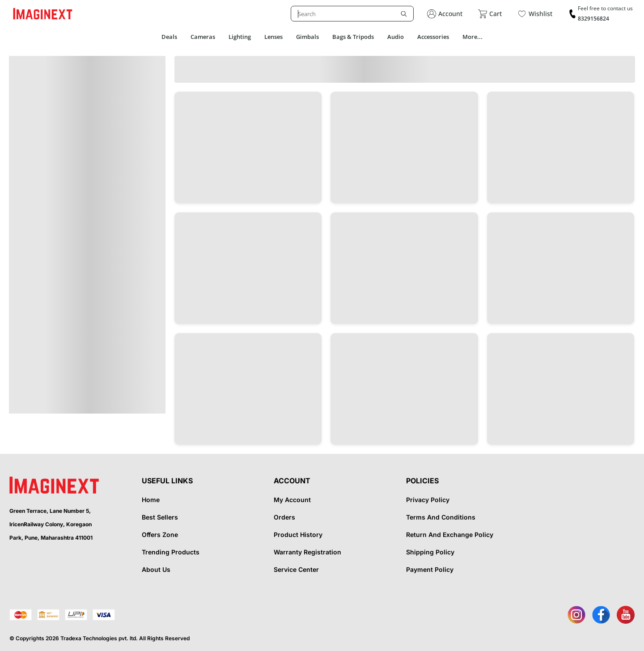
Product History (298, 535)
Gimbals (307, 37)
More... (472, 37)
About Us (156, 569)
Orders (284, 517)
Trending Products (171, 552)
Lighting (240, 37)
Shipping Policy (430, 552)
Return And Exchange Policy (450, 535)
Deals (169, 37)
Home (151, 500)
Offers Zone (160, 535)
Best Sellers (160, 517)
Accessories (433, 37)
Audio (396, 37)
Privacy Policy (428, 500)
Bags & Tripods (353, 37)
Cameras (203, 37)
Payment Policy (430, 569)
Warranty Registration (307, 552)
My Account (292, 500)
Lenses (273, 37)
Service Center (296, 569)
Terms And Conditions (441, 517)
